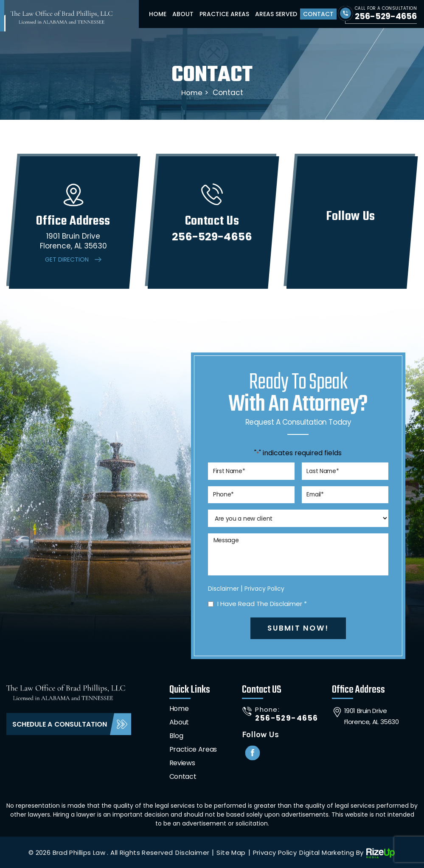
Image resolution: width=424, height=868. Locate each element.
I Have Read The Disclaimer (263, 603)
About (183, 14)
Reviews (182, 762)
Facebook (253, 752)
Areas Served (276, 14)
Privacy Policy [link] (275, 852)
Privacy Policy (264, 588)
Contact (318, 14)
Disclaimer (223, 588)
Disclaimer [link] (193, 852)
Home (158, 14)
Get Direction (67, 259)
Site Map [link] (231, 852)
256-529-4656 (385, 16)
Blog (176, 735)
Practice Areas (224, 14)
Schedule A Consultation (60, 723)
